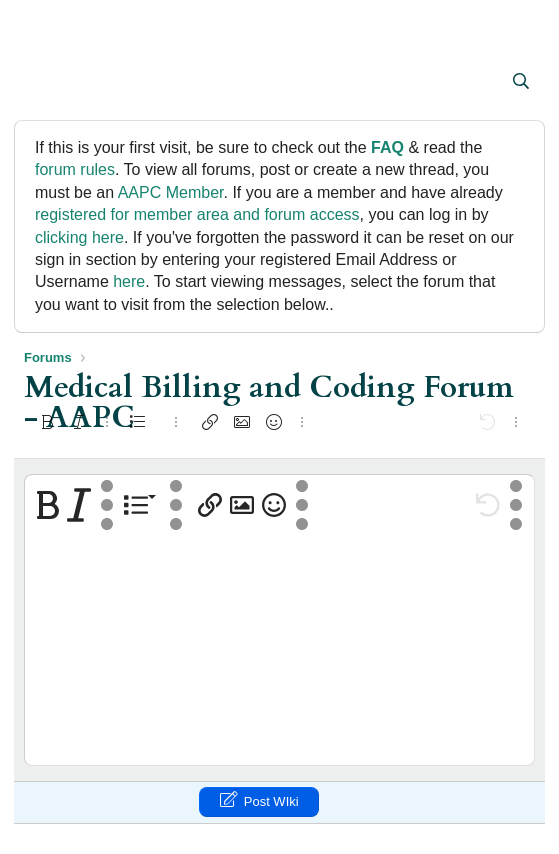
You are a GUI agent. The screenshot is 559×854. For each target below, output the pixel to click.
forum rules (75, 169)
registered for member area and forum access (197, 214)
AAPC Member (171, 192)
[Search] (520, 82)
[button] (41, 83)
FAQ (387, 147)
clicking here (79, 237)
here (129, 281)
